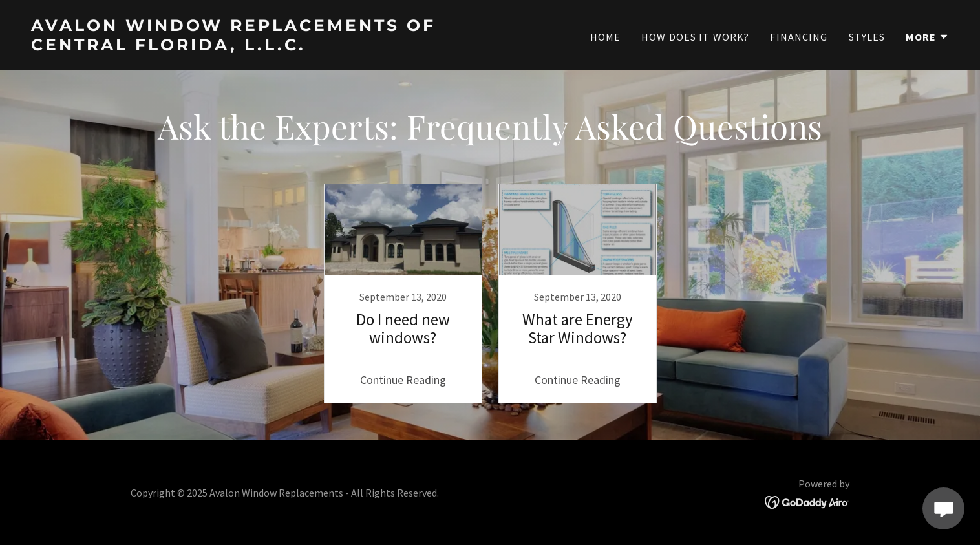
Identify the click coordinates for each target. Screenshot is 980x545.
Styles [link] (867, 37)
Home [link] (606, 37)
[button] (927, 37)
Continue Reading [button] (403, 380)
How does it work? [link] (695, 37)
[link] (255, 46)
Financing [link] (799, 37)
